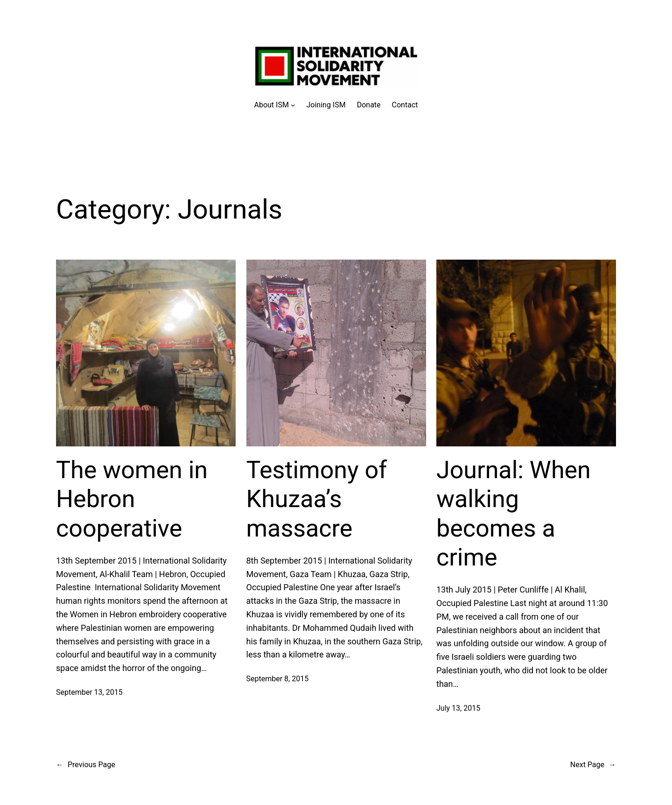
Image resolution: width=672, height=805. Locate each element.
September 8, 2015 (278, 679)
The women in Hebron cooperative (132, 499)
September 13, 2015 (89, 692)
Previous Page (86, 765)
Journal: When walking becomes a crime (514, 514)
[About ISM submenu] (275, 105)
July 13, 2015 (458, 708)
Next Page (593, 765)
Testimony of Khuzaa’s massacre (317, 499)
